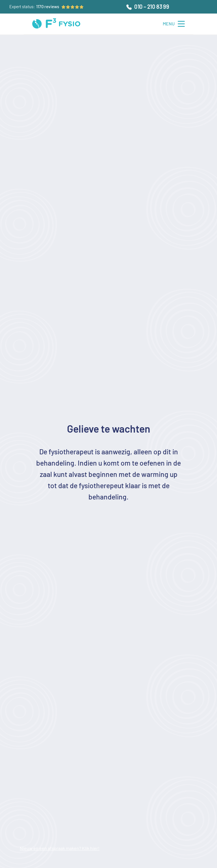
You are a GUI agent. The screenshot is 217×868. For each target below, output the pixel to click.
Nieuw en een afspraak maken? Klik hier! (60, 848)
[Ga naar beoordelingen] (48, 7)
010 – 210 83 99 (152, 6)
